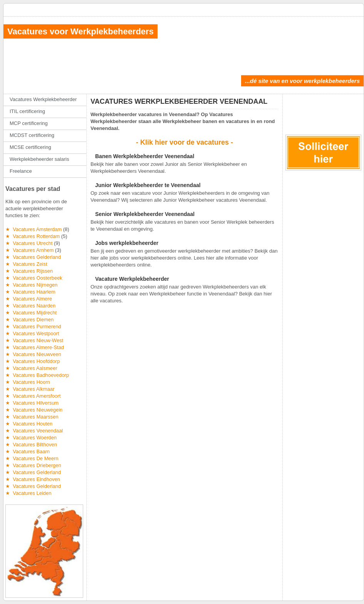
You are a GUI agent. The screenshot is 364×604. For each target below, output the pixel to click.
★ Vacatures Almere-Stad (35, 347)
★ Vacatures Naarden (30, 306)
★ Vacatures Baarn (28, 451)
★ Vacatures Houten (29, 424)
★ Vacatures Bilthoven (31, 445)
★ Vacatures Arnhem (29, 250)
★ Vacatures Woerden (31, 438)
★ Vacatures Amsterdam (34, 229)
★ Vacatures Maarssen (32, 417)
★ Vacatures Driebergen (33, 465)
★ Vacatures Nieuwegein (34, 410)
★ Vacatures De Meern (32, 458)
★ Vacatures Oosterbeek (34, 278)
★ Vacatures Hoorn (28, 382)
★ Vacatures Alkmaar (30, 389)
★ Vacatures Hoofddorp (33, 361)
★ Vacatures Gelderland (33, 257)
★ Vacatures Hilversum (32, 403)
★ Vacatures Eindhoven (33, 479)
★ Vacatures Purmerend (33, 326)
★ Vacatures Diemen (29, 320)
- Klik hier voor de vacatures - (185, 142)
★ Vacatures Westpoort (32, 333)
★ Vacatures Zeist (26, 264)
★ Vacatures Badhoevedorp (37, 375)
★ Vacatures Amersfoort (33, 396)
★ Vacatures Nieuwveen (33, 354)
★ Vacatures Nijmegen (31, 285)
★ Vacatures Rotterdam (33, 236)
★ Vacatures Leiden (28, 493)
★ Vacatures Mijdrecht (31, 313)
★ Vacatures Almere (29, 299)
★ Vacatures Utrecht (29, 243)
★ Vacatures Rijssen (29, 271)
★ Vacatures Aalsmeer (31, 368)
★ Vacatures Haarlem (30, 292)
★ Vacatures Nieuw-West (34, 340)
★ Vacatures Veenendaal (34, 431)
